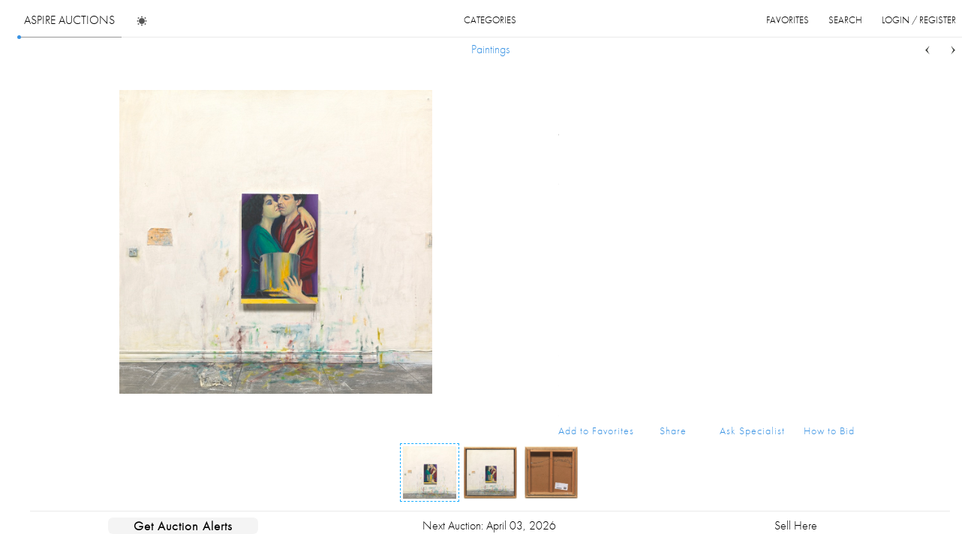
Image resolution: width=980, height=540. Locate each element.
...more (843, 152)
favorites (788, 20)
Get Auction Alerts (183, 526)
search (845, 20)
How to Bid (829, 430)
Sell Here (796, 525)
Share (673, 430)
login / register (919, 20)
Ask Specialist (752, 430)
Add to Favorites (596, 430)
